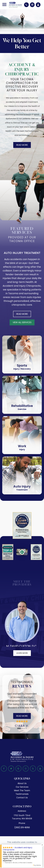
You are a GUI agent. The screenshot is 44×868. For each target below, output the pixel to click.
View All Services (22, 322)
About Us (22, 783)
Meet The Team (22, 790)
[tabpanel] (22, 708)
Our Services (22, 787)
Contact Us (22, 798)
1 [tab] (19, 729)
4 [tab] (26, 729)
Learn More (22, 653)
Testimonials (22, 794)
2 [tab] (22, 729)
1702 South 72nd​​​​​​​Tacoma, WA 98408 (22, 817)
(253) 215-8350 (22, 827)
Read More (21, 145)
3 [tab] (24, 729)
